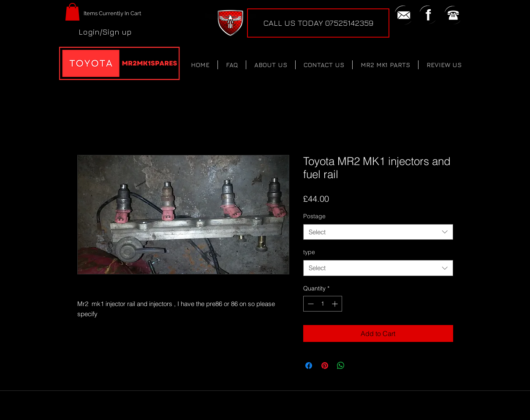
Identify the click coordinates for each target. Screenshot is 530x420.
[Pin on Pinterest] (325, 366)
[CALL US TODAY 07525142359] (318, 23)
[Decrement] (310, 304)
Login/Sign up (105, 32)
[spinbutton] (323, 304)
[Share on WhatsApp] (341, 366)
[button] (72, 12)
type (309, 252)
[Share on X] (357, 366)
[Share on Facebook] (309, 366)
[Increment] (336, 304)
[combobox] (378, 232)
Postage (314, 216)
